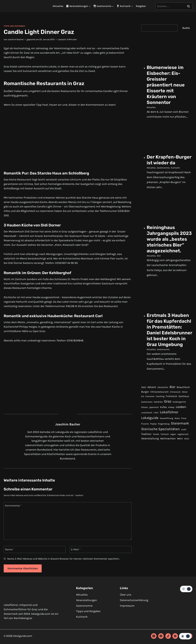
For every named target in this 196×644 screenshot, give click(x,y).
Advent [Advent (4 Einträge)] (152, 412)
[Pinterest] (175, 636)
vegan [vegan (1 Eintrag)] (173, 459)
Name (10, 550)
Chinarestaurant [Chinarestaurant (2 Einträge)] (159, 417)
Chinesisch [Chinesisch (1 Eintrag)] (175, 417)
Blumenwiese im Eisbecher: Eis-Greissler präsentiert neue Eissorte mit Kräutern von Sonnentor (167, 85)
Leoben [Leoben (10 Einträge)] (181, 432)
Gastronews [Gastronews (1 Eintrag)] (147, 427)
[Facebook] (161, 636)
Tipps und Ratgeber (14, 26)
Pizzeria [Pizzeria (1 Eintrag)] (145, 449)
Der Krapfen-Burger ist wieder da (167, 163)
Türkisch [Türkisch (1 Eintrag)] (165, 459)
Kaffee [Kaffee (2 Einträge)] (163, 432)
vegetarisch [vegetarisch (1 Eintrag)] (183, 459)
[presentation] (170, 49)
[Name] (35, 549)
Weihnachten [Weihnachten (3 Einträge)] (168, 463)
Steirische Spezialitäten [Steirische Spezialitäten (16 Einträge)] (160, 454)
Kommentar (13, 506)
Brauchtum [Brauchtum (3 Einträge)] (183, 412)
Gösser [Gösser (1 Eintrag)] (144, 432)
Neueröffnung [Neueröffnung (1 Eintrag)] (167, 443)
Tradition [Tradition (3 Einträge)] (146, 459)
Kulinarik (175, 174)
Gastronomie (163, 174)
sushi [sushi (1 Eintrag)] (184, 454)
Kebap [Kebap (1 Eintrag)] (171, 432)
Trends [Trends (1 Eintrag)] (156, 459)
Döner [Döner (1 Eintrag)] (185, 417)
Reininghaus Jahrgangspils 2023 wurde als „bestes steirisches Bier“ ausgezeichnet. (167, 249)
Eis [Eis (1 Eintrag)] (143, 421)
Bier (159, 268)
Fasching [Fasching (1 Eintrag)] (160, 421)
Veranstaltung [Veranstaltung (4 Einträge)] (150, 463)
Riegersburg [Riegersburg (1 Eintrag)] (164, 449)
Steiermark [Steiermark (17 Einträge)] (180, 448)
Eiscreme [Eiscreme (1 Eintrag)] (150, 421)
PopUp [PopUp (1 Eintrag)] (153, 449)
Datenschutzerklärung (134, 600)
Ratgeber (141, 6)
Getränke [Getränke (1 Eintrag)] (158, 427)
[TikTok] (168, 636)
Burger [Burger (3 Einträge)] (145, 417)
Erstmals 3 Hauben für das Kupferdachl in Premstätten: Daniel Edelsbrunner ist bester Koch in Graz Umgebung (169, 349)
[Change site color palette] (186, 589)
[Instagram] (154, 636)
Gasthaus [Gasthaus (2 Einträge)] (184, 421)
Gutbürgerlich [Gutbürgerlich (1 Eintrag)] (179, 427)
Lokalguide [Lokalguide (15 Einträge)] (150, 443)
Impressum (127, 606)
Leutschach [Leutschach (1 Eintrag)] (147, 437)
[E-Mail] (101, 549)
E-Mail (76, 550)
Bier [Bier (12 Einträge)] (172, 412)
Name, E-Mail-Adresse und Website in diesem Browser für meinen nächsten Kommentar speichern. (63, 559)
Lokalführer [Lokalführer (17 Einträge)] (169, 437)
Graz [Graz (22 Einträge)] (168, 426)
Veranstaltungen (87, 600)
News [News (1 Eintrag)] (177, 443)
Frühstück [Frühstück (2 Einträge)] (171, 421)
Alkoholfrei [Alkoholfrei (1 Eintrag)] (163, 412)
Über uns (126, 595)
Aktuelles (58, 6)
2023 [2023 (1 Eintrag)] (144, 412)
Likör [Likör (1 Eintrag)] (156, 437)
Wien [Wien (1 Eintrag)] (187, 463)
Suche (186, 28)
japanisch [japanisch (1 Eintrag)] (154, 432)
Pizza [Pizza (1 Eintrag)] (184, 443)
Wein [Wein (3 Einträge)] (180, 463)
